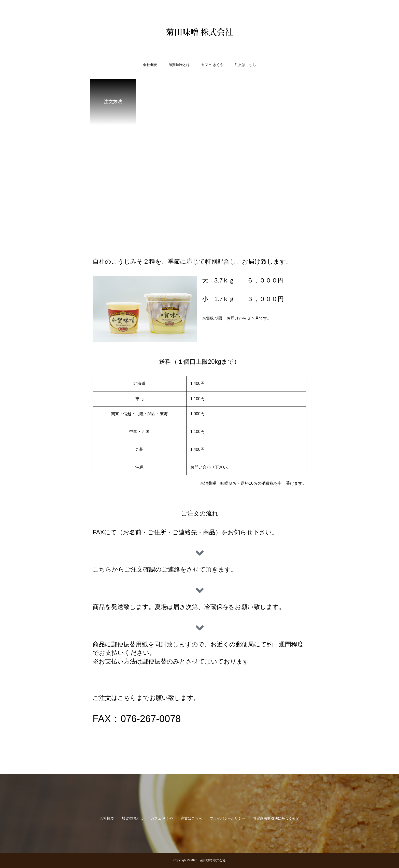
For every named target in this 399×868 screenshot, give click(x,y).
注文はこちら (245, 65)
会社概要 (150, 65)
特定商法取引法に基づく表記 (276, 818)
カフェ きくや (212, 65)
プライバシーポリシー (227, 818)
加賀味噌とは (179, 65)
